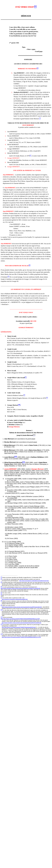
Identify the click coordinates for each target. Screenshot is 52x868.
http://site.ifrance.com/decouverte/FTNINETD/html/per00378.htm (19, 627)
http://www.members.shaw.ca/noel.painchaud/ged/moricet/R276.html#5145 (20, 588)
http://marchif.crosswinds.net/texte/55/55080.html (15, 599)
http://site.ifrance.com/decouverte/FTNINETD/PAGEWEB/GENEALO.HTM (20, 619)
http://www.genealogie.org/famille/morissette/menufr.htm (34, 581)
